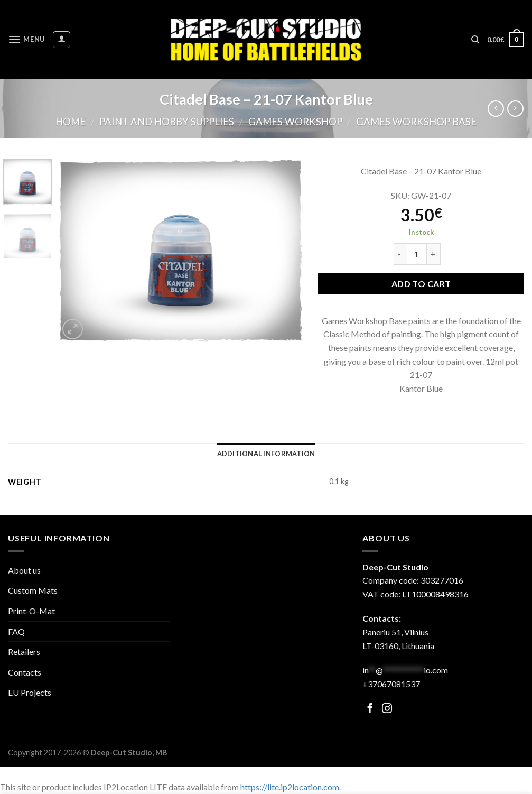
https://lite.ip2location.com (290, 787)
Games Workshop (295, 122)
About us (24, 570)
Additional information (266, 454)
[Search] (475, 40)
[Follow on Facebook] (370, 709)
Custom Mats (33, 590)
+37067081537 (391, 684)
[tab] (266, 454)
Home (71, 122)
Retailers (24, 652)
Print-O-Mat (31, 611)
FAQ (16, 631)
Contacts (25, 672)
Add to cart (421, 284)
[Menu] (26, 39)
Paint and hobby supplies (167, 122)
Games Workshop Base (416, 122)
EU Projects (30, 692)
